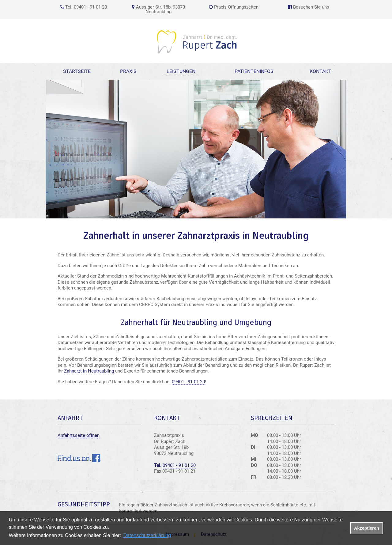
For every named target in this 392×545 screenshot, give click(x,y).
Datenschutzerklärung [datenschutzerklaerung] (147, 535)
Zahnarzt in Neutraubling (89, 371)
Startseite (77, 71)
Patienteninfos (254, 71)
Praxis (128, 71)
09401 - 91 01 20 (188, 382)
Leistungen (181, 71)
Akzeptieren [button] (367, 528)
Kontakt (320, 71)
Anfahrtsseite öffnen (79, 435)
